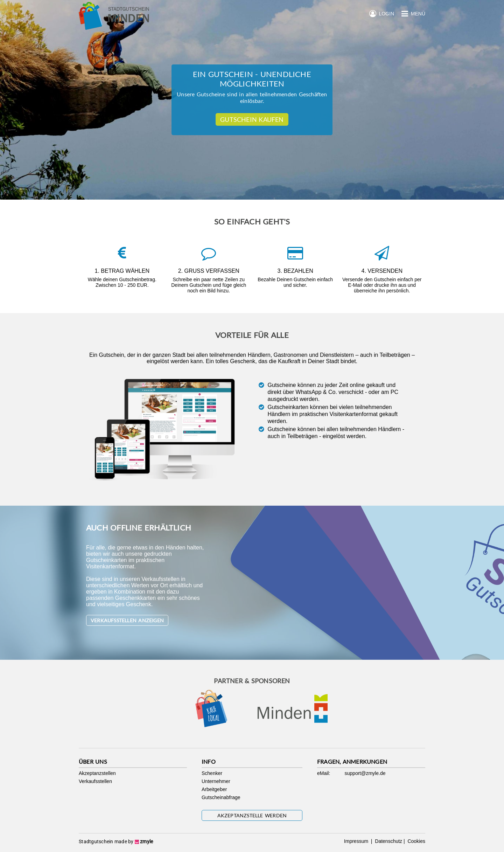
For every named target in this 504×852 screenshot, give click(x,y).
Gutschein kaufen (252, 119)
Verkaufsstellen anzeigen (127, 620)
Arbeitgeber (214, 789)
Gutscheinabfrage (221, 797)
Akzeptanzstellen (97, 773)
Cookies (416, 841)
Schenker (212, 773)
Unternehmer (216, 781)
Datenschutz (388, 841)
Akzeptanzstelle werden (252, 815)
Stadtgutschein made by (116, 841)
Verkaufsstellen (95, 781)
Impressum (357, 841)
